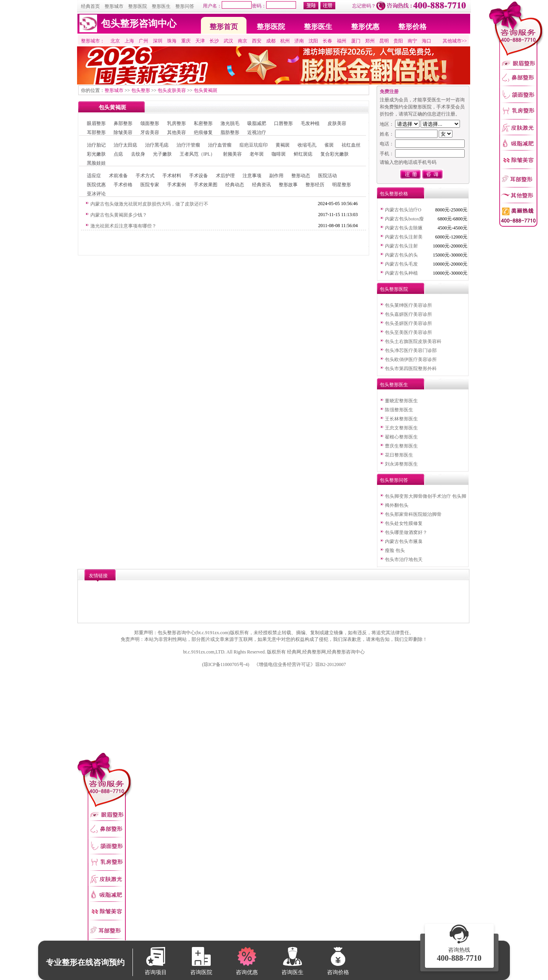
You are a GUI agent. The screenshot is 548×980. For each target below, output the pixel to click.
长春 (327, 41)
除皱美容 (123, 132)
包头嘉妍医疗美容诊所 (408, 314)
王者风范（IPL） (197, 154)
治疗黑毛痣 (157, 145)
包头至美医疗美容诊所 (408, 332)
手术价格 (123, 185)
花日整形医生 (399, 455)
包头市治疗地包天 (404, 560)
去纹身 (138, 154)
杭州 (285, 41)
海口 (427, 41)
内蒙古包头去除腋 (404, 228)
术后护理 (225, 176)
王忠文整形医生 (401, 428)
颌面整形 (150, 123)
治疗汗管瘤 (188, 145)
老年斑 (257, 154)
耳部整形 (96, 132)
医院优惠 (96, 185)
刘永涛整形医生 (401, 464)
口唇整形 (283, 123)
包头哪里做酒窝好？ (406, 532)
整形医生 (161, 6)
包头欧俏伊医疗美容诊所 (411, 360)
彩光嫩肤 (96, 154)
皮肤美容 (337, 123)
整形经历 (315, 185)
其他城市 (452, 41)
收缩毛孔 (307, 145)
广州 (143, 41)
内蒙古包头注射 (401, 246)
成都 (271, 41)
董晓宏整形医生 (401, 401)
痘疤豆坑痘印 (254, 145)
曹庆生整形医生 (401, 446)
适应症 (94, 176)
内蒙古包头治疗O (403, 210)
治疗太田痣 (125, 145)
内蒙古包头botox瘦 (404, 219)
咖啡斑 (279, 154)
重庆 (186, 41)
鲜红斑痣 (303, 154)
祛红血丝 (351, 145)
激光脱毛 (230, 123)
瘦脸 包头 (395, 551)
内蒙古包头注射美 (404, 237)
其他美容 (177, 132)
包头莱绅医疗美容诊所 (408, 305)
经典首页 (90, 6)
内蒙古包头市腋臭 (404, 541)
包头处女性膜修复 (404, 523)
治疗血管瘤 (220, 145)
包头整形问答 (394, 480)
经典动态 (235, 185)
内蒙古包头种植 (401, 273)
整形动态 (301, 176)
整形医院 (138, 6)
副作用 (276, 176)
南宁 (412, 41)
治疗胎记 (96, 145)
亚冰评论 (96, 194)
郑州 (370, 41)
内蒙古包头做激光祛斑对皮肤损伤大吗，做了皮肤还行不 (149, 204)
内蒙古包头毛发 (401, 264)
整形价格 (412, 27)
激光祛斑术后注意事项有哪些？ (123, 226)
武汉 (228, 41)
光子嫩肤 (162, 154)
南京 (243, 41)
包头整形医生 (394, 385)
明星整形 (342, 185)
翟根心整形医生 (401, 437)
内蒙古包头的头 (401, 255)
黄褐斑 (283, 145)
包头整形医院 (394, 289)
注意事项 (252, 176)
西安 (257, 41)
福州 (342, 41)
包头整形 (141, 90)
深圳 (158, 41)
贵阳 (398, 41)
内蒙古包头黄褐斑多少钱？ (119, 215)
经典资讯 (261, 185)
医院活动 (327, 176)
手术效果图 (206, 185)
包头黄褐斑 (206, 90)
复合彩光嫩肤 (335, 154)
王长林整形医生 (401, 419)
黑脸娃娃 (96, 163)
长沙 (214, 41)
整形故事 (288, 185)
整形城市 (114, 6)
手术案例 (177, 185)
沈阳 (313, 41)
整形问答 (185, 6)
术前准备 (118, 176)
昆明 (384, 41)
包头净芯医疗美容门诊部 (411, 351)
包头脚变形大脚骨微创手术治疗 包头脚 (426, 496)
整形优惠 (365, 27)
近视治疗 (257, 132)
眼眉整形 (96, 123)
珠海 (172, 41)
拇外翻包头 (397, 505)
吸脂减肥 (257, 123)
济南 (299, 41)
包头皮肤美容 (172, 90)
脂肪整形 (230, 132)
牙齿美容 (150, 132)
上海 (129, 41)
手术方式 (145, 176)
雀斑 (329, 145)
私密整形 (203, 123)
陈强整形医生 (399, 410)
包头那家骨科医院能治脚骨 (413, 514)
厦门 (356, 41)
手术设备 (199, 176)
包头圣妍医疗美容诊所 (408, 323)
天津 (200, 41)
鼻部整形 (123, 123)
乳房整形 (177, 123)
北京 (115, 41)
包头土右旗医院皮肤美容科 (413, 341)
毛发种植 (310, 123)
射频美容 (232, 154)
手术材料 (172, 176)
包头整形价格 (394, 194)
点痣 (118, 154)
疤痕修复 (203, 132)
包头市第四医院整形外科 (411, 369)
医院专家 (150, 185)
